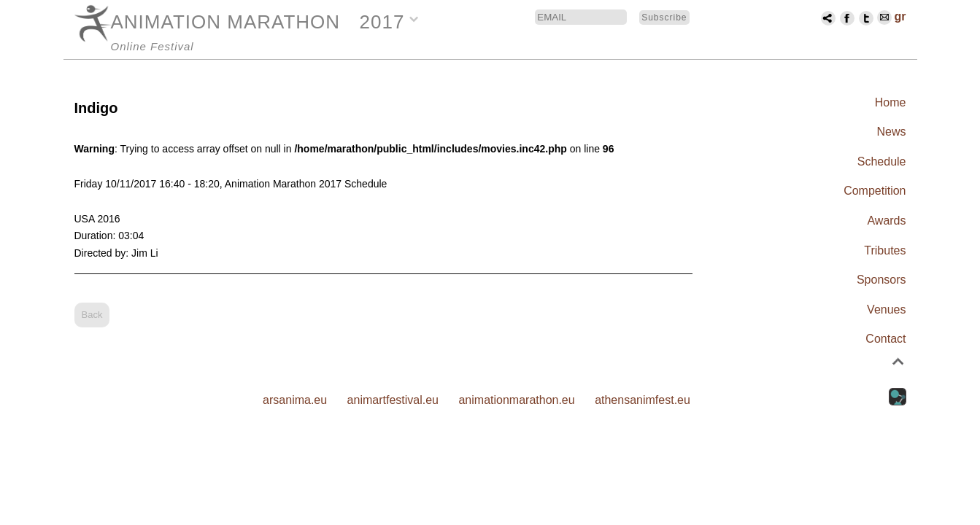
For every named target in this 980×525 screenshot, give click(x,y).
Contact (886, 339)
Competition (875, 191)
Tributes (885, 250)
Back (92, 315)
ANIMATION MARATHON (226, 22)
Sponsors (881, 280)
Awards (886, 221)
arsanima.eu (295, 400)
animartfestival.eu (393, 400)
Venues (886, 310)
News (891, 132)
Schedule (882, 162)
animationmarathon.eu (516, 400)
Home (891, 102)
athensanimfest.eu (643, 400)
